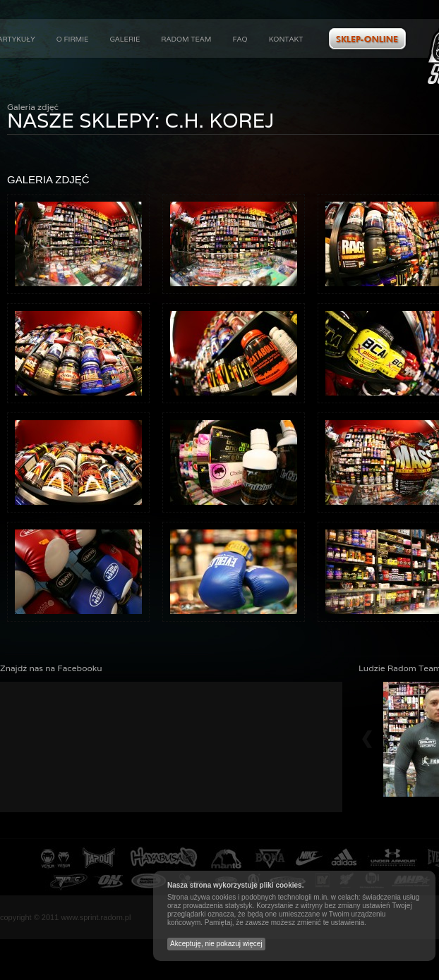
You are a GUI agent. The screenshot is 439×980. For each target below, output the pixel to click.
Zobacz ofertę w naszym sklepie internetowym (367, 39)
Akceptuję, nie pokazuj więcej (216, 944)
